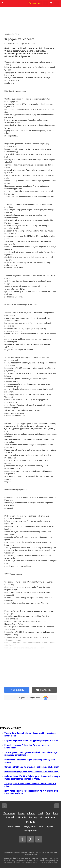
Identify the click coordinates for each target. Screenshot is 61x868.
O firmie (10, 827)
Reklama (41, 827)
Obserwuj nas (27, 698)
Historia (22, 817)
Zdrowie (31, 813)
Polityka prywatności (31, 831)
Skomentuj (46, 690)
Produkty (31, 822)
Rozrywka (11, 817)
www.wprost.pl (43, 862)
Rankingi (33, 817)
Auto (48, 813)
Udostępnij (19, 690)
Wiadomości (9, 813)
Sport (40, 813)
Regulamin (50, 827)
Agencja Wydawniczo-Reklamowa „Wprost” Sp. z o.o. (33, 852)
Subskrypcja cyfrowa (29, 827)
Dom (55, 813)
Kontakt (18, 827)
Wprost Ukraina (47, 817)
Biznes (21, 813)
